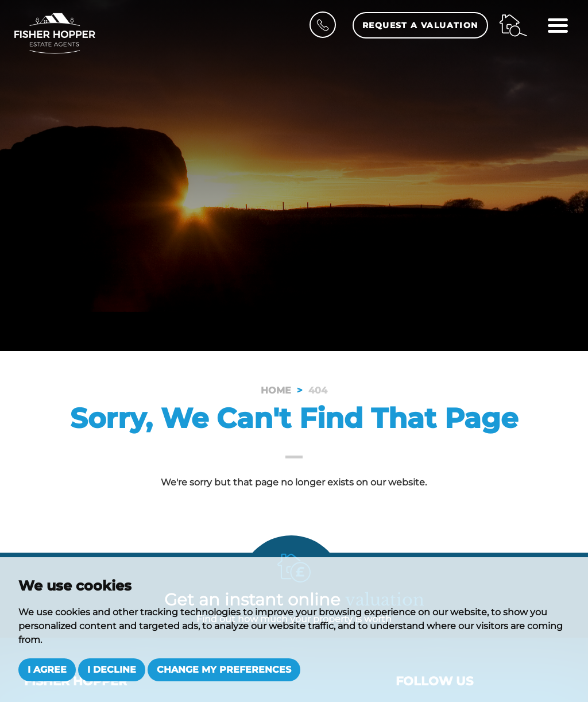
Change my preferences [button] (224, 670)
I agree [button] (47, 670)
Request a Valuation (420, 25)
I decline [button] (112, 670)
